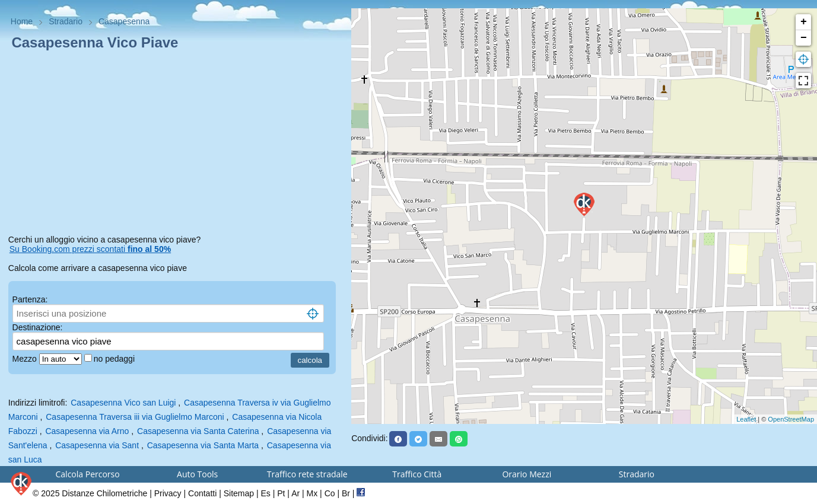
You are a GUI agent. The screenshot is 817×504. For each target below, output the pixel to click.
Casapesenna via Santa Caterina (198, 431)
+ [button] (804, 22)
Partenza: (30, 299)
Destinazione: (38, 327)
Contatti (202, 493)
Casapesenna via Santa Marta (203, 445)
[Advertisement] (176, 145)
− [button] (804, 38)
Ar (295, 493)
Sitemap (239, 493)
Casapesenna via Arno (87, 431)
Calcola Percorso (88, 474)
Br (346, 493)
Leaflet (746, 419)
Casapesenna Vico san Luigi (123, 403)
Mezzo (26, 359)
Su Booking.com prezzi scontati (90, 249)
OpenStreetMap (791, 419)
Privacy (168, 493)
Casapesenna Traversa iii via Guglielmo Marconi (135, 417)
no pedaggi (115, 359)
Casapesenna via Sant (97, 445)
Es (265, 493)
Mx (312, 493)
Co (330, 493)
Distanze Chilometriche (104, 493)
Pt (281, 493)
